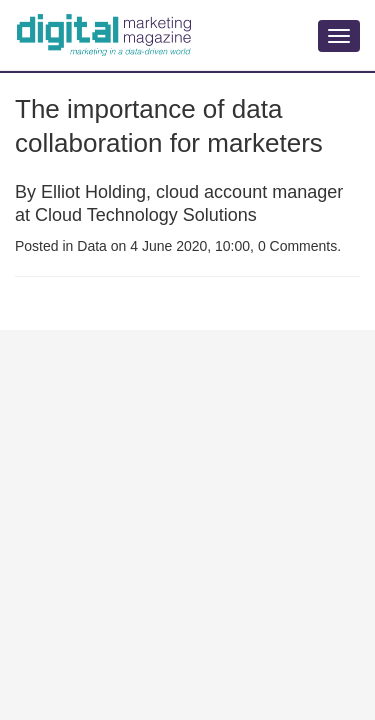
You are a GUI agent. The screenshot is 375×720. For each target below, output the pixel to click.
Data (92, 246)
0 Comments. (299, 246)
